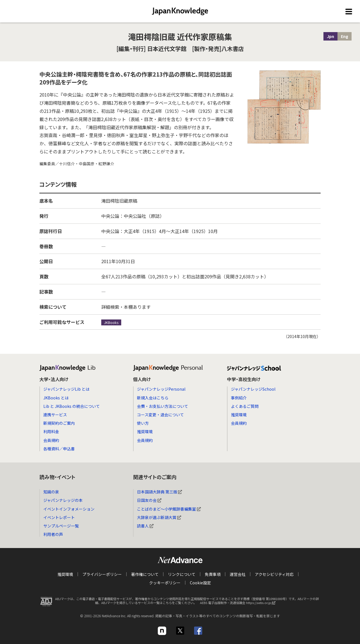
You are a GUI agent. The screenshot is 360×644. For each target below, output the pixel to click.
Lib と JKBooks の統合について (72, 406)
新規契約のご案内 (59, 423)
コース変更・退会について (160, 415)
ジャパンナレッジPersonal (161, 389)
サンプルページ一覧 (61, 526)
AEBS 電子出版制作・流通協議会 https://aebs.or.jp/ (239, 604)
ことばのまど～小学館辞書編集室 (169, 509)
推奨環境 (145, 431)
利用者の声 (53, 534)
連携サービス (55, 415)
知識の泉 (51, 492)
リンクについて (182, 574)
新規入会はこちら (153, 398)
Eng (345, 36)
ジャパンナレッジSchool (253, 389)
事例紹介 (239, 398)
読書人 (145, 526)
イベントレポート (59, 517)
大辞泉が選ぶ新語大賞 (159, 517)
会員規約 (51, 440)
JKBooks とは (56, 398)
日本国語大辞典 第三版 (159, 492)
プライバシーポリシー (102, 574)
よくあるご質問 (245, 406)
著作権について (145, 574)
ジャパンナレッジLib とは (66, 389)
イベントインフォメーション (69, 509)
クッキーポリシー (165, 583)
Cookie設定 (200, 583)
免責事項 (213, 574)
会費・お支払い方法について (163, 406)
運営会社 (238, 574)
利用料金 (51, 431)
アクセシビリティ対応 (274, 574)
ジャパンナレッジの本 (63, 500)
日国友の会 (149, 500)
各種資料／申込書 (59, 449)
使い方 (143, 423)
